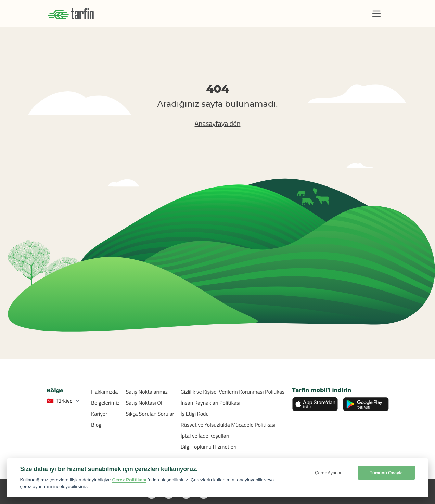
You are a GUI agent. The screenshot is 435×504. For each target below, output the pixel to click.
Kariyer (99, 414)
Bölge (55, 391)
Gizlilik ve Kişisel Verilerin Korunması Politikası (233, 392)
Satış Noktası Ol (144, 403)
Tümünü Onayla (386, 473)
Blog (96, 425)
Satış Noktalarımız (147, 392)
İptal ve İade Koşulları (205, 436)
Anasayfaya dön (218, 123)
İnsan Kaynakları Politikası (210, 403)
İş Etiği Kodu (195, 414)
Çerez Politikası (129, 480)
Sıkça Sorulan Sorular (150, 414)
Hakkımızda (104, 392)
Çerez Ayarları (329, 473)
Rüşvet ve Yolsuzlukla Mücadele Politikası (228, 425)
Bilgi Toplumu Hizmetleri (209, 447)
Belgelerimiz (105, 403)
